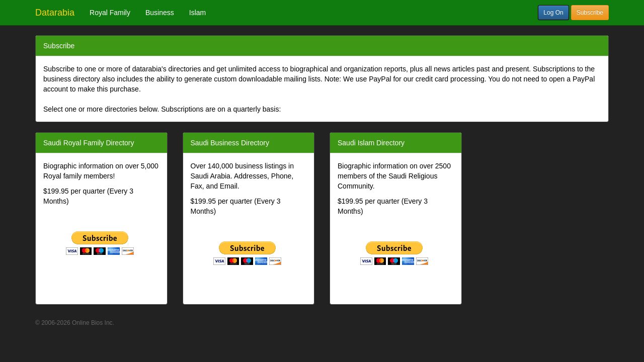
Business (160, 13)
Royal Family (110, 13)
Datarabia (55, 13)
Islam (197, 13)
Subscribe (590, 13)
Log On (553, 13)
